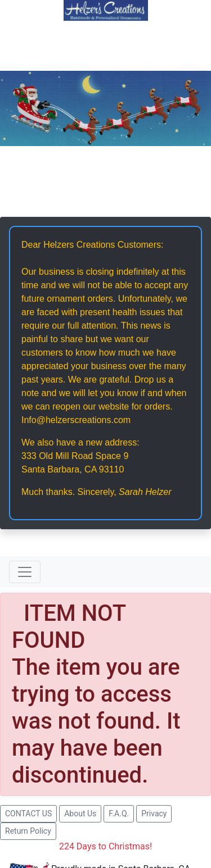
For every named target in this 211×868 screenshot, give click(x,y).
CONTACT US (28, 814)
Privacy (154, 814)
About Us (80, 814)
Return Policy (28, 831)
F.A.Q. (119, 814)
